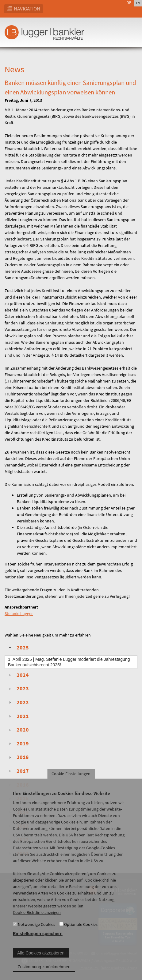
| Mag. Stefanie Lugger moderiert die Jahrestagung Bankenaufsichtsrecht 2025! (69, 662)
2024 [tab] (18, 675)
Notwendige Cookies (36, 933)
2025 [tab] (18, 648)
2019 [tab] (18, 744)
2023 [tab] (18, 688)
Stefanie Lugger (19, 613)
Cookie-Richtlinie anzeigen (37, 921)
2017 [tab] (18, 771)
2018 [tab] (18, 757)
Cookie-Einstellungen (71, 783)
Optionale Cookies (81, 933)
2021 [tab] (18, 716)
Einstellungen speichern (38, 942)
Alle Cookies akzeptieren (41, 962)
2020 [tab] (18, 730)
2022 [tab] (18, 702)
